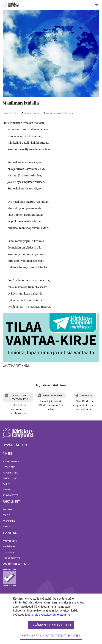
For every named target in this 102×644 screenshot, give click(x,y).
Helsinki (7, 509)
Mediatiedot (9, 546)
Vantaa (7, 526)
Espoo (6, 515)
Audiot (7, 484)
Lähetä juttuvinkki (53, 395)
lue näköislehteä (15, 564)
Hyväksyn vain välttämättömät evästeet (51, 636)
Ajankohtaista (11, 461)
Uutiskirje (86, 395)
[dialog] (51, 619)
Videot (6, 490)
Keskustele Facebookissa (20, 397)
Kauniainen (9, 521)
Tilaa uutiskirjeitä (12, 558)
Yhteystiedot (10, 541)
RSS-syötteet (10, 495)
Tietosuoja (8, 552)
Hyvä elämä (9, 467)
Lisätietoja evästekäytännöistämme (48, 615)
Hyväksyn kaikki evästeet (51, 625)
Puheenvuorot (11, 473)
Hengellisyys (10, 478)
